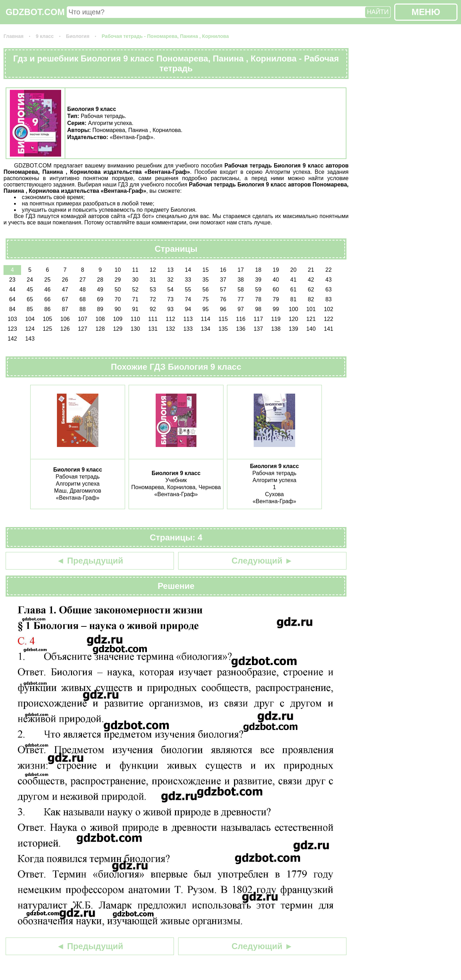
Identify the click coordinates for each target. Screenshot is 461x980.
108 (100, 319)
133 (188, 329)
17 (241, 270)
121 (311, 319)
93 (170, 309)
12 (153, 270)
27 (83, 280)
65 (30, 299)
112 (171, 319)
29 (118, 280)
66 (47, 299)
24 (30, 280)
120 (294, 319)
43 (329, 280)
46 (47, 290)
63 (329, 290)
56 (206, 290)
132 (171, 329)
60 (276, 290)
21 (311, 270)
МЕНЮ (426, 12)
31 (153, 280)
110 (135, 319)
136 (241, 329)
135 (223, 329)
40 (276, 280)
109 (118, 319)
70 (118, 299)
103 (12, 319)
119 (276, 319)
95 (206, 309)
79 (276, 299)
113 (188, 319)
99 (276, 309)
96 (223, 309)
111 (153, 319)
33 (188, 280)
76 (223, 299)
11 (135, 270)
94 (188, 309)
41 (293, 280)
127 (83, 329)
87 (65, 309)
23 (12, 280)
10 (118, 270)
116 (241, 319)
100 (294, 309)
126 (65, 329)
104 (30, 319)
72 (153, 299)
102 (329, 309)
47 (65, 290)
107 (83, 319)
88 (83, 309)
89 (100, 309)
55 (188, 290)
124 (30, 329)
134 (206, 329)
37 (223, 280)
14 (188, 270)
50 (118, 290)
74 (188, 299)
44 (12, 290)
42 (311, 280)
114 (206, 319)
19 (276, 270)
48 (83, 290)
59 (258, 290)
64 (12, 299)
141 (329, 329)
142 (12, 339)
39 (258, 280)
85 (30, 309)
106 (65, 319)
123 (12, 329)
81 (293, 299)
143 (30, 339)
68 (83, 299)
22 (329, 270)
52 (135, 290)
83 (329, 299)
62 (311, 290)
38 (241, 280)
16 (223, 270)
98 (258, 309)
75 (206, 299)
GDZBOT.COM (35, 12)
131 (153, 329)
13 (170, 270)
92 (153, 309)
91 (135, 309)
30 (135, 280)
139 (294, 329)
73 (170, 299)
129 (118, 329)
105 (48, 319)
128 (100, 329)
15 (206, 270)
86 (47, 309)
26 (65, 280)
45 (30, 290)
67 (65, 299)
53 (153, 290)
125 (48, 329)
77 (241, 299)
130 (135, 329)
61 (293, 290)
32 (170, 280)
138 (276, 329)
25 (47, 280)
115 (223, 319)
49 (100, 290)
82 (311, 299)
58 (241, 290)
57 (223, 290)
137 (258, 329)
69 (100, 299)
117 (258, 319)
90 (118, 309)
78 (258, 299)
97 (241, 309)
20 (293, 270)
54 (170, 290)
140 (311, 329)
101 (311, 309)
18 (258, 270)
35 (206, 280)
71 (135, 299)
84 (12, 309)
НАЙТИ (378, 12)
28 (100, 280)
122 (329, 319)
